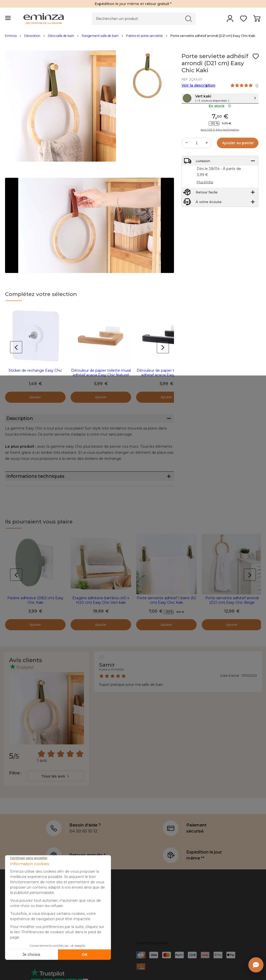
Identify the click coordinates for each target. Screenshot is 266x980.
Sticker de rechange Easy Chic (35, 370)
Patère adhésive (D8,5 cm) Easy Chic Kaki (35, 618)
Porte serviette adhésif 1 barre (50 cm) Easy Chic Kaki (166, 618)
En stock (220, 116)
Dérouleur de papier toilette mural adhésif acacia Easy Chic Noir (167, 373)
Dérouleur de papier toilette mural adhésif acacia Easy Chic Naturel (101, 373)
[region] (133, 38)
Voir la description (198, 85)
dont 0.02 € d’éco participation (220, 140)
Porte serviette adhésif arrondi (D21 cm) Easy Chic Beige (232, 618)
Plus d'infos (205, 196)
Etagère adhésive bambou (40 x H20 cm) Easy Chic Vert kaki (101, 618)
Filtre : (15, 790)
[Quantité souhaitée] (197, 153)
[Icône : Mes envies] (256, 56)
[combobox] (56, 794)
